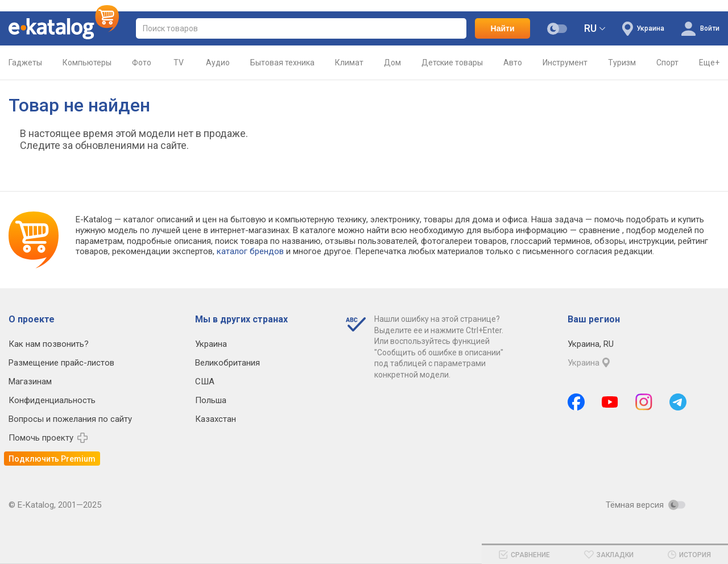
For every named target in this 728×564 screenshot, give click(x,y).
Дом (392, 69)
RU (590, 28)
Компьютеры (87, 69)
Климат (349, 69)
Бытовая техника (282, 69)
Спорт (667, 69)
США (205, 381)
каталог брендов (250, 251)
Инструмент (565, 69)
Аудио (218, 69)
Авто (513, 69)
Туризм (622, 69)
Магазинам (30, 381)
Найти (503, 28)
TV (179, 69)
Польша (211, 400)
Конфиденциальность (52, 400)
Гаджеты (25, 69)
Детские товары (452, 69)
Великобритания (227, 363)
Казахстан (216, 419)
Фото (142, 69)
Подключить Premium (52, 459)
